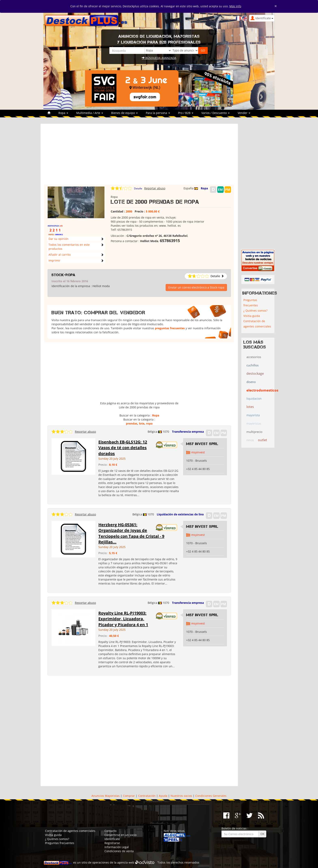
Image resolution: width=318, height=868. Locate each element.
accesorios (254, 357)
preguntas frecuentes (170, 328)
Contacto (110, 831)
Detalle (138, 188)
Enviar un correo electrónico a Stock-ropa (196, 287)
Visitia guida (252, 316)
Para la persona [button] (158, 113)
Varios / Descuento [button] (215, 113)
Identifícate (112, 839)
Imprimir (54, 260)
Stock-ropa (63, 275)
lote (142, 423)
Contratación (147, 796)
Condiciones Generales (211, 796)
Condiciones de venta (119, 851)
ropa (149, 423)
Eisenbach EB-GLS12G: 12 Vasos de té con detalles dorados (123, 448)
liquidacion (254, 399)
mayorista (253, 415)
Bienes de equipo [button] (124, 113)
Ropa (204, 188)
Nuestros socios (181, 796)
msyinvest (198, 452)
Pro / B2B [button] (186, 113)
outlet (263, 440)
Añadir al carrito (60, 255)
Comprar (129, 796)
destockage (255, 373)
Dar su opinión (59, 239)
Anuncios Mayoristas (106, 796)
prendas (132, 423)
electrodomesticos (262, 390)
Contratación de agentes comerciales (257, 324)
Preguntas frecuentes (251, 303)
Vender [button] (244, 113)
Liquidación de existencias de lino (180, 514)
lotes (250, 407)
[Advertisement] (139, 156)
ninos (250, 440)
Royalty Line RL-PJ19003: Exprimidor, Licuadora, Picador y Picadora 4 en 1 (123, 619)
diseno (251, 382)
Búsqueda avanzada (159, 58)
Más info (235, 6)
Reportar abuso (155, 188)
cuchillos (252, 365)
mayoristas (254, 423)
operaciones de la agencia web (113, 862)
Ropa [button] (63, 113)
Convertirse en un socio (120, 835)
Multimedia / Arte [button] (90, 113)
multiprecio (254, 432)
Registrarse (112, 843)
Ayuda (163, 796)
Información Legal (117, 847)
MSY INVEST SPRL (202, 444)
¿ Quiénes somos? (255, 311)
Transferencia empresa (188, 432)
